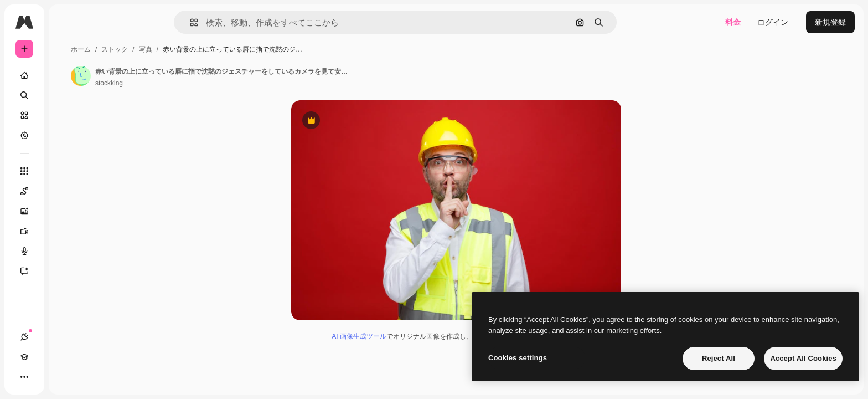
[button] (232, 22)
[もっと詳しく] (66, 135)
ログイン (773, 22)
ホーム (165, 49)
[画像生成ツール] (66, 211)
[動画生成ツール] (66, 231)
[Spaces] (66, 191)
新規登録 (830, 22)
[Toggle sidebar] (108, 22)
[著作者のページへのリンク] (165, 76)
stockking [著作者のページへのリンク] (193, 83)
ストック (199, 49)
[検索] (66, 95)
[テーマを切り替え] (64, 377)
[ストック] (66, 115)
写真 (230, 49)
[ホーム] (66, 75)
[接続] (24, 377)
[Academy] (44, 377)
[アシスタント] (66, 271)
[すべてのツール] (66, 171)
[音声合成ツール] (66, 251)
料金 (733, 22)
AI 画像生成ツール (401, 338)
